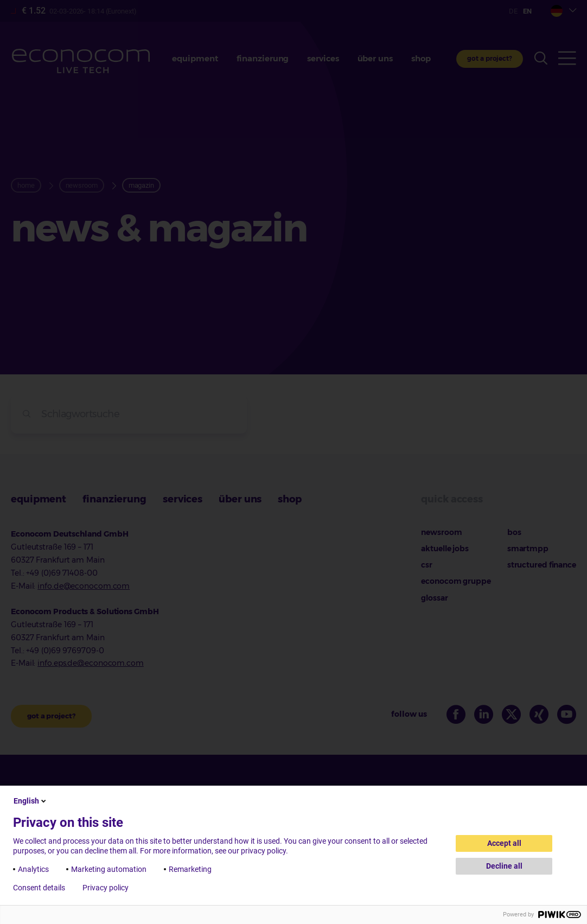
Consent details (39, 888)
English (31, 801)
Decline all (504, 866)
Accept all (504, 843)
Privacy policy (106, 888)
